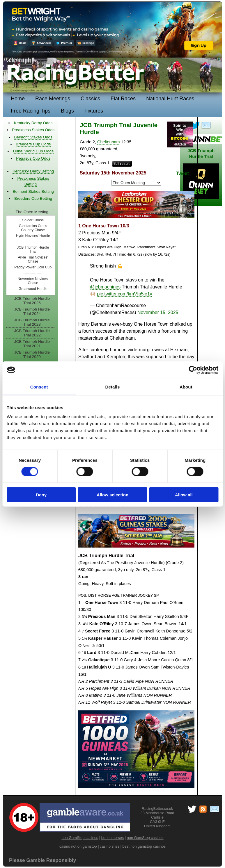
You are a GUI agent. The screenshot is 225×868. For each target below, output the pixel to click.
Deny (41, 495)
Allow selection (112, 495)
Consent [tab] (39, 387)
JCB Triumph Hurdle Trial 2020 (32, 354)
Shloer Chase (33, 220)
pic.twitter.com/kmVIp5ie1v (124, 294)
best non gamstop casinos (144, 846)
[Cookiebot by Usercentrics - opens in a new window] (193, 370)
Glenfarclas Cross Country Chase (33, 228)
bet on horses (113, 838)
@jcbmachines (105, 287)
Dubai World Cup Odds (33, 151)
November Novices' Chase (33, 281)
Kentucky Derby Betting (33, 171)
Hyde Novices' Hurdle (33, 236)
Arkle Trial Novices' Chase (33, 259)
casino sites (110, 846)
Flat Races (123, 99)
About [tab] (186, 387)
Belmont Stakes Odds (33, 137)
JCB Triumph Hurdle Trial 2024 (32, 311)
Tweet (183, 173)
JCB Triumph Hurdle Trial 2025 (32, 301)
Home (18, 99)
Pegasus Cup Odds (33, 158)
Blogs (67, 111)
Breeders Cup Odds (33, 144)
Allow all (184, 495)
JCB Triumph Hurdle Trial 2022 (32, 333)
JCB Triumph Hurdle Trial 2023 (32, 322)
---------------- (33, 242)
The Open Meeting (32, 212)
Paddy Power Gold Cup (33, 267)
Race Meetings (53, 99)
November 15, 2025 (158, 312)
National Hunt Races (170, 99)
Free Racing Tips (31, 111)
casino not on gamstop (78, 846)
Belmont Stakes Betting (33, 191)
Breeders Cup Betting (33, 198)
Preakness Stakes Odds (33, 130)
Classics (90, 99)
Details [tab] (113, 387)
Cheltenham (109, 142)
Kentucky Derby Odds (33, 123)
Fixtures (94, 111)
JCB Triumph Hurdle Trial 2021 (32, 344)
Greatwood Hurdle (33, 289)
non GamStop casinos (80, 838)
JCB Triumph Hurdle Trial (33, 249)
